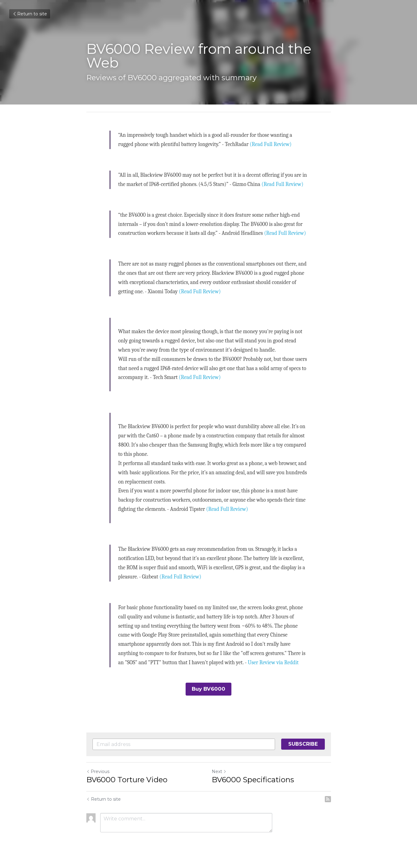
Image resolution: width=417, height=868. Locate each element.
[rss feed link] (328, 799)
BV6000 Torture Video (127, 779)
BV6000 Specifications (253, 779)
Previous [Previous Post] (98, 771)
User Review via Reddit (273, 662)
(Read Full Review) (271, 144)
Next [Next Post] (219, 771)
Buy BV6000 (209, 689)
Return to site (30, 14)
